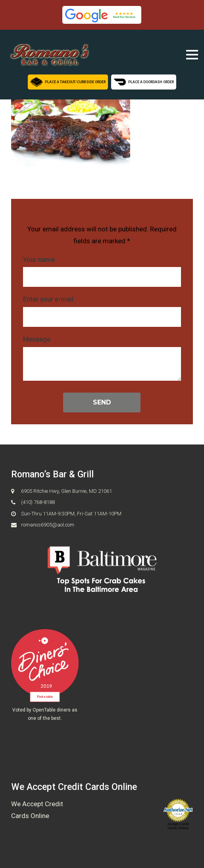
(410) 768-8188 (38, 503)
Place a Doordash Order (144, 81)
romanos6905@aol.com (48, 525)
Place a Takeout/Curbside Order (68, 81)
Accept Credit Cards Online (178, 826)
